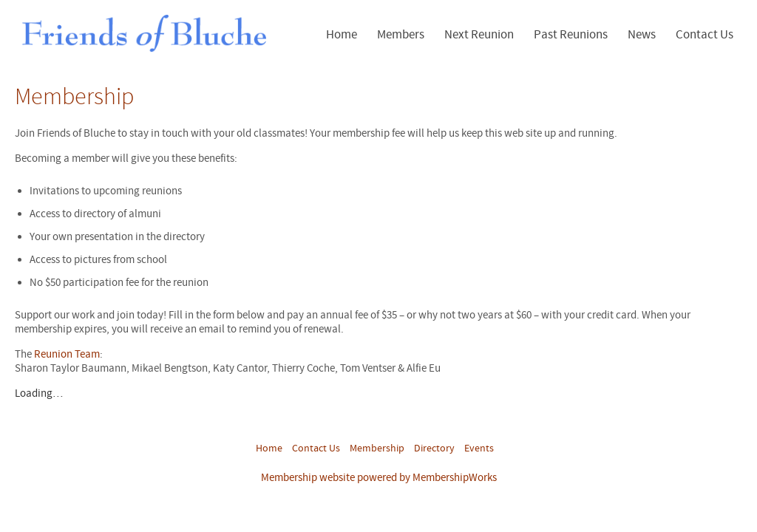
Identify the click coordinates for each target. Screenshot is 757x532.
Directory (434, 449)
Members (401, 35)
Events (479, 449)
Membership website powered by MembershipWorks (379, 478)
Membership (377, 449)
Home (342, 35)
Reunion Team (67, 354)
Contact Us (705, 35)
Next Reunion (479, 35)
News (642, 35)
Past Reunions (571, 35)
